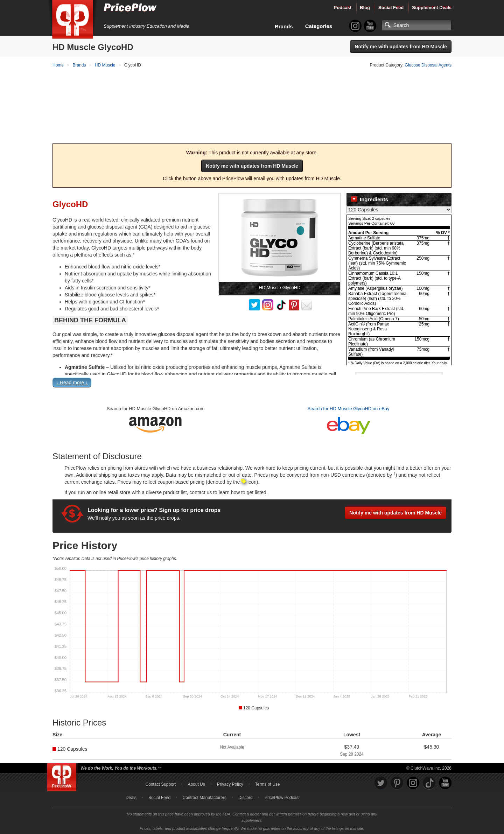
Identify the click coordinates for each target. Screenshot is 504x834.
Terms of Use (268, 783)
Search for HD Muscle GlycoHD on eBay (348, 408)
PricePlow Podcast (282, 797)
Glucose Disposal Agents (428, 65)
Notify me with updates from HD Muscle (401, 47)
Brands (284, 26)
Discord (246, 797)
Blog (365, 8)
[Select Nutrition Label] (399, 209)
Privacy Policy (230, 783)
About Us (196, 783)
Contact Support (160, 783)
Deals (131, 797)
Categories (319, 26)
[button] (252, 383)
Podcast (343, 8)
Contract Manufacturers (204, 797)
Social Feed (391, 8)
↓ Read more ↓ (72, 381)
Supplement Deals (432, 8)
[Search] (416, 25)
